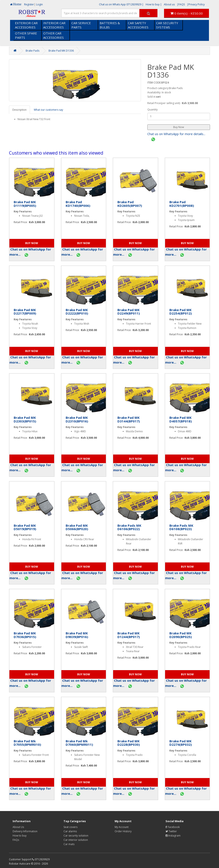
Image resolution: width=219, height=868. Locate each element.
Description (19, 110)
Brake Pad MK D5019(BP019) (25, 527)
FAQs (16, 840)
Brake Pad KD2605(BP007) (130, 204)
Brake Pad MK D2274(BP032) (181, 743)
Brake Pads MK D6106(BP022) (129, 527)
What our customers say (48, 110)
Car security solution (76, 836)
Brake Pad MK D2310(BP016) (77, 419)
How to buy (20, 836)
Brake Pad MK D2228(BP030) (129, 743)
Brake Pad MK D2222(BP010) (77, 312)
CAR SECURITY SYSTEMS (167, 25)
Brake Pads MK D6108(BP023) (181, 527)
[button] (179, 127)
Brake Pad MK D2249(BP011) (129, 312)
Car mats (69, 844)
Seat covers (70, 827)
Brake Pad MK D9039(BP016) (77, 635)
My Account (122, 827)
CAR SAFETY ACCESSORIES (138, 25)
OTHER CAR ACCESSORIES (53, 35)
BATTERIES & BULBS (110, 25)
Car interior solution (76, 840)
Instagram (173, 836)
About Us (18, 827)
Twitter (171, 831)
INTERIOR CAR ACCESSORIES (54, 25)
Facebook (173, 827)
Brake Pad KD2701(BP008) (182, 204)
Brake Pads (33, 51)
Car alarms (70, 831)
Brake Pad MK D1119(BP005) (25, 204)
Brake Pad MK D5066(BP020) (77, 527)
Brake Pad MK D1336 (61, 51)
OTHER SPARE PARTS (26, 35)
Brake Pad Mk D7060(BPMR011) (79, 743)
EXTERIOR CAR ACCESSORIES (26, 25)
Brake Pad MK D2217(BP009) (25, 312)
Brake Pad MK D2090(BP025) (181, 635)
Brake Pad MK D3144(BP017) (129, 419)
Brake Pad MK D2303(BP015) (25, 419)
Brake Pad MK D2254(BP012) (181, 312)
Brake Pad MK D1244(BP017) (129, 635)
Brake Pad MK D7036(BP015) (25, 635)
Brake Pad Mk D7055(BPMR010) (27, 743)
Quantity (152, 110)
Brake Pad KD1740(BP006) (78, 204)
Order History (123, 831)
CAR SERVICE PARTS (81, 25)
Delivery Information (25, 831)
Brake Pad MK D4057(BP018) (181, 419)
